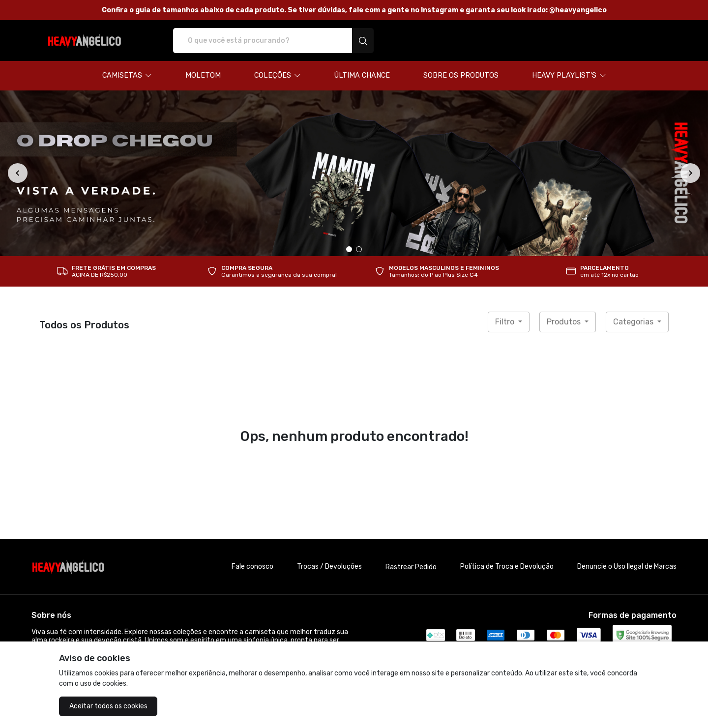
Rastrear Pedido (411, 567)
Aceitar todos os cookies (108, 706)
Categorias (634, 322)
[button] (127, 76)
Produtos (565, 322)
